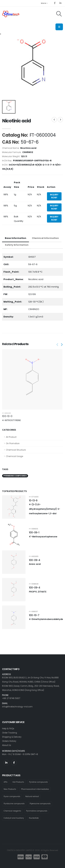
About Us (7, 745)
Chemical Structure (16, 450)
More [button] (44, 3)
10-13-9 (33, 500)
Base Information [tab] (16, 238)
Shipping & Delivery (12, 737)
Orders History (9, 741)
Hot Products (18, 782)
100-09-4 (34, 560)
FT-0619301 (6, 413)
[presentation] (58, 345)
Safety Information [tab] (17, 245)
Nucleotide (34, 818)
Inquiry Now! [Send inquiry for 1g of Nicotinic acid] (54, 196)
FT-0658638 (34, 584)
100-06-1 (34, 532)
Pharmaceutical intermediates (35, 789)
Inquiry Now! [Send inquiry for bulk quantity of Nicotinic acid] (54, 218)
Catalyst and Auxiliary (14, 818)
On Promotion (13, 443)
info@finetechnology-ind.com (17, 707)
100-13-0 (7, 416)
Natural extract (32, 796)
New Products (10, 789)
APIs (6, 782)
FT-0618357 (33, 611)
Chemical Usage (14, 456)
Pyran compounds (12, 796)
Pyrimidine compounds (37, 811)
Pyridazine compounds (14, 804)
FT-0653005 (34, 556)
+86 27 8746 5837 (11, 698)
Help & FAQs (8, 729)
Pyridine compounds (38, 782)
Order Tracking (10, 733)
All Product (11, 437)
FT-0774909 (34, 497)
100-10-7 (34, 615)
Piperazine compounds (40, 804)
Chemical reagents (12, 811)
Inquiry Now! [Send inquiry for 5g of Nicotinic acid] (54, 207)
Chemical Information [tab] (45, 238)
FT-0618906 (33, 529)
